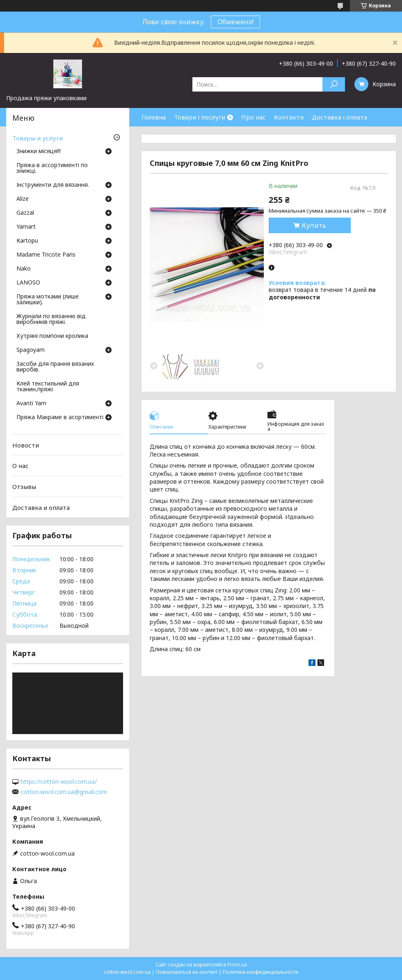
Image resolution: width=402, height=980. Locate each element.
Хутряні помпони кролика (52, 336)
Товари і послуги (200, 117)
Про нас (254, 117)
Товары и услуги (38, 138)
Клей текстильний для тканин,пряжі (48, 387)
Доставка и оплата (41, 507)
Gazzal (25, 213)
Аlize (23, 199)
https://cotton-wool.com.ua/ (59, 782)
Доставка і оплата (339, 117)
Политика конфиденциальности (260, 972)
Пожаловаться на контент (187, 972)
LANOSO (28, 283)
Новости (26, 445)
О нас (21, 466)
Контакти (289, 117)
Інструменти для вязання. (53, 185)
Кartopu (27, 241)
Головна (154, 117)
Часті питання (163, 135)
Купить (314, 225)
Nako (24, 269)
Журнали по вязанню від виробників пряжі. (51, 319)
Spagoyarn (31, 350)
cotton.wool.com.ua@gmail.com (64, 792)
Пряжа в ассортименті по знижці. (52, 168)
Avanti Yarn (31, 404)
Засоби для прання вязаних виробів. (55, 367)
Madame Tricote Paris (46, 255)
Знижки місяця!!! (39, 151)
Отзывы (24, 487)
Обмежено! (235, 22)
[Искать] (334, 84)
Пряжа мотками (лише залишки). (48, 300)
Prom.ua (237, 965)
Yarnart (26, 227)
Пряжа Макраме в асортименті (60, 418)
